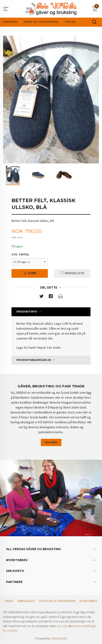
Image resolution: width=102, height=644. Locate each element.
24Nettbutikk (59, 638)
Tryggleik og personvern (57, 601)
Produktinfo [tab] (27, 312)
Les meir (51, 442)
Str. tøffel (20, 255)
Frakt (9, 601)
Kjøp (30, 273)
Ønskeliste (72, 273)
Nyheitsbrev (88, 601)
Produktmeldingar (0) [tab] (34, 360)
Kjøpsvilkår (26, 601)
